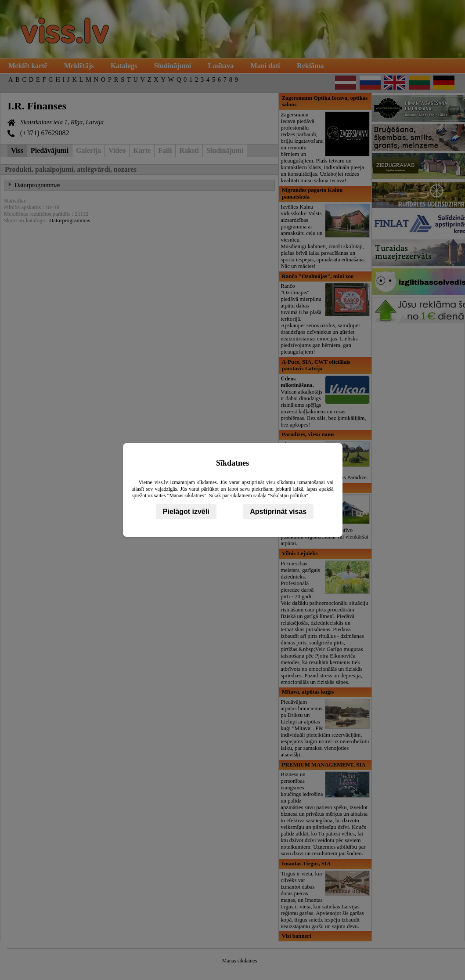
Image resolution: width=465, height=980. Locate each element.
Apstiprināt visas (278, 512)
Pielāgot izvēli (186, 512)
